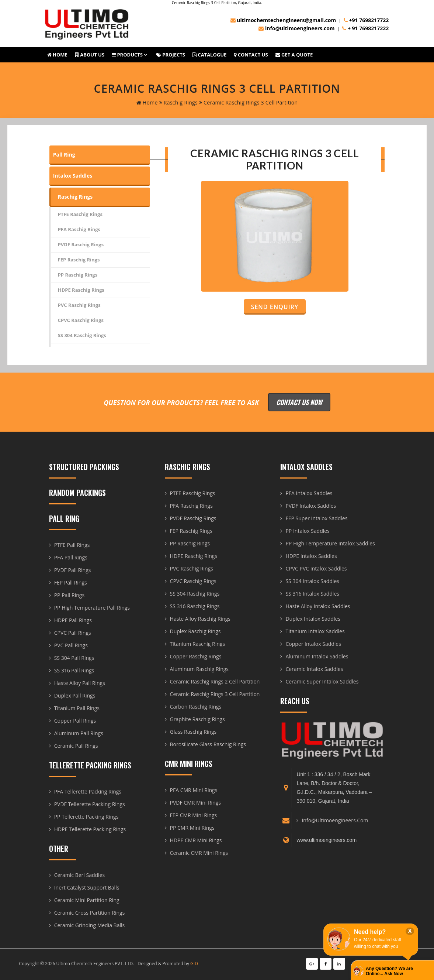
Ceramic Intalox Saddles (314, 669)
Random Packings (77, 493)
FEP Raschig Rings (79, 260)
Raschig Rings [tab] (75, 197)
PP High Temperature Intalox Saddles (330, 543)
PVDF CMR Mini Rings (195, 803)
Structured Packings (84, 467)
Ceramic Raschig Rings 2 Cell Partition (215, 681)
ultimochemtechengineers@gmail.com (283, 20)
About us (90, 55)
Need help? (370, 932)
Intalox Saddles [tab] (73, 176)
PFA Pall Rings (71, 557)
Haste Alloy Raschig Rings (200, 619)
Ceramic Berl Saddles (79, 875)
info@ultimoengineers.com (296, 28)
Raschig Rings (178, 102)
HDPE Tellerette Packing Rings (90, 829)
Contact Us (251, 55)
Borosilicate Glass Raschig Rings (208, 744)
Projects (171, 55)
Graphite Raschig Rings (197, 719)
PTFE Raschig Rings (80, 214)
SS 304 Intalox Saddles (312, 581)
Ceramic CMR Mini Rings (199, 853)
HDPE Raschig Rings (81, 290)
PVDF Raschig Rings (81, 244)
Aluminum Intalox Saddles (317, 656)
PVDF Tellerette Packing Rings (90, 804)
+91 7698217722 (366, 20)
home (147, 102)
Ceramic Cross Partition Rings (90, 913)
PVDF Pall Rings (73, 570)
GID (194, 964)
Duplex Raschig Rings (195, 631)
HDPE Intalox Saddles (311, 556)
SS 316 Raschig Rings (195, 606)
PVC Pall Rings (71, 645)
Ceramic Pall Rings (76, 746)
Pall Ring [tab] (64, 155)
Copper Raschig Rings (196, 656)
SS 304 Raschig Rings (82, 335)
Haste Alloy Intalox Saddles (318, 606)
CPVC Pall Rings (73, 633)
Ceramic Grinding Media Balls (90, 925)
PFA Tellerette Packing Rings (88, 791)
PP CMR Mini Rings (192, 828)
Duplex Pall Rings (75, 695)
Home (57, 55)
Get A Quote (294, 55)
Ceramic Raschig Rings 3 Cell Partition (215, 694)
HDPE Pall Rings (73, 620)
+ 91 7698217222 (365, 28)
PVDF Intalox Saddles (311, 506)
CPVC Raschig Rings (81, 320)
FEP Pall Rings (71, 582)
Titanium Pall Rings (77, 708)
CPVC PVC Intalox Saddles (316, 568)
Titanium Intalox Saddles (315, 631)
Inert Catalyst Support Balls (87, 888)
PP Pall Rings (69, 595)
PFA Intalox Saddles (309, 493)
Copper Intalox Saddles (313, 644)
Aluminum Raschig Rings (199, 669)
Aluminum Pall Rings (79, 733)
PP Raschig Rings (78, 275)
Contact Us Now (299, 402)
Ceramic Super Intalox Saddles (322, 681)
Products (127, 55)
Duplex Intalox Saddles (313, 619)
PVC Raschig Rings (79, 305)
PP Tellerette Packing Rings (86, 817)
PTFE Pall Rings (72, 545)
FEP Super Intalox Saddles (316, 518)
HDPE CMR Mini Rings (196, 840)
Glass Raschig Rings (193, 732)
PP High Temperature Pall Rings (92, 608)
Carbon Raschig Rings (196, 707)
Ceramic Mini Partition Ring (87, 900)
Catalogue (209, 55)
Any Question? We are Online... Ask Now (389, 971)
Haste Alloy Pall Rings (80, 683)
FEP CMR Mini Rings (194, 815)
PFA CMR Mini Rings (194, 790)
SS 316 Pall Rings (74, 670)
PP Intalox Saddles (307, 531)
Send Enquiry (275, 307)
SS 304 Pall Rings (74, 658)
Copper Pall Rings (75, 721)
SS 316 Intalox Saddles (312, 594)
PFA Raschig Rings (79, 229)
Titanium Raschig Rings (198, 644)
